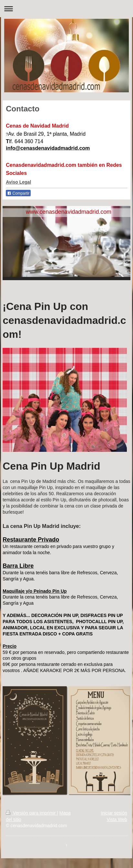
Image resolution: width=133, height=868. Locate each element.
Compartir (18, 193)
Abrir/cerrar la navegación (66, 9)
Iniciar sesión (114, 813)
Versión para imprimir (31, 813)
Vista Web (117, 819)
